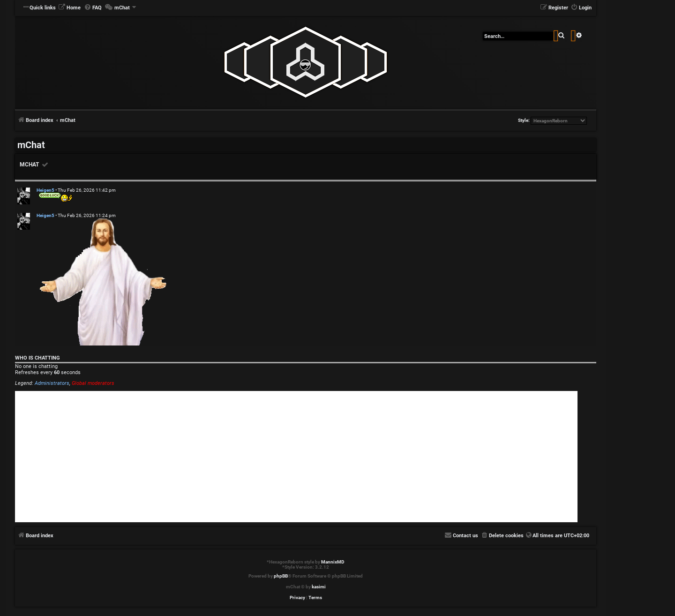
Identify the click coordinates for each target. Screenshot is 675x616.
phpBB (281, 576)
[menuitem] (69, 8)
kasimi (319, 587)
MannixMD (333, 562)
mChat (29, 165)
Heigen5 (45, 190)
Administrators (52, 383)
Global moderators (93, 383)
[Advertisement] (296, 457)
